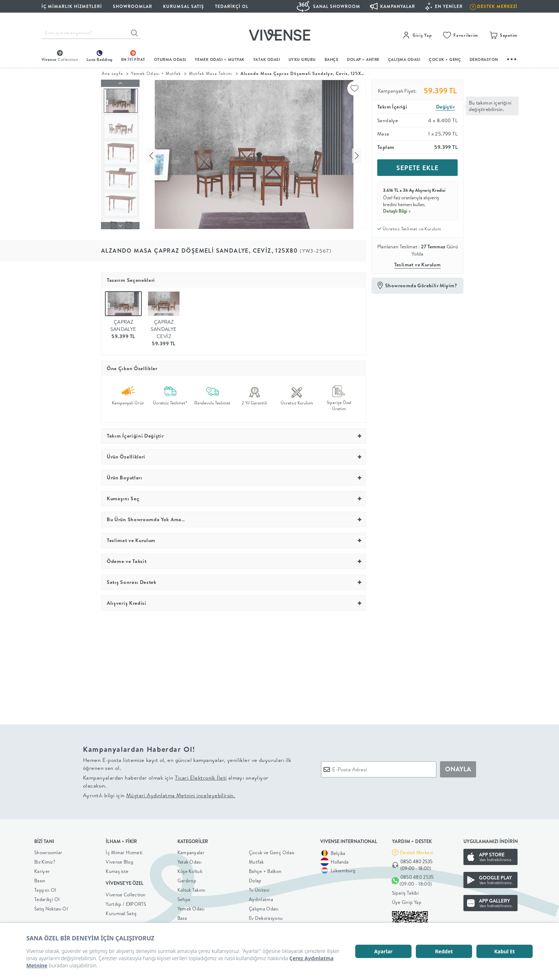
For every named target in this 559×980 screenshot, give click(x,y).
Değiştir (445, 107)
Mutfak (256, 860)
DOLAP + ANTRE (363, 59)
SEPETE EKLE (417, 168)
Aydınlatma (261, 897)
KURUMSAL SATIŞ (184, 6)
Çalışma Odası (264, 907)
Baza (182, 916)
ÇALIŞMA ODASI (404, 59)
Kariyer (42, 869)
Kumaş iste (117, 869)
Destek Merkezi (416, 851)
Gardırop (187, 879)
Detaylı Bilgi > (397, 211)
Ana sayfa (112, 73)
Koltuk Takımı (192, 888)
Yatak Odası (267, 59)
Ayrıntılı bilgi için (159, 793)
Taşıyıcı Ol (45, 888)
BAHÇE (332, 59)
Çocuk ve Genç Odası (272, 851)
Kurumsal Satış (121, 912)
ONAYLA (458, 768)
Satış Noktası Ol (51, 907)
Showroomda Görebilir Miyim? (421, 285)
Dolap (255, 879)
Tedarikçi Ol (232, 6)
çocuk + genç (445, 59)
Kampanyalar (191, 851)
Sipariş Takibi (405, 891)
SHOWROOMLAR (133, 6)
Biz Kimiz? (45, 860)
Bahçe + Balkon (265, 869)
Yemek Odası (191, 907)
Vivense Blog (119, 860)
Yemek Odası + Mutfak (220, 59)
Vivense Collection (126, 893)
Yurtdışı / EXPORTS (126, 902)
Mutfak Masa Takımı (211, 73)
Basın (40, 879)
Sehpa (184, 897)
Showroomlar (48, 851)
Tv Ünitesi (259, 888)
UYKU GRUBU (302, 59)
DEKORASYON (484, 59)
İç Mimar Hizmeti (124, 851)
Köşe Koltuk (190, 869)
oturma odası (170, 59)
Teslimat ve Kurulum (418, 265)
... (512, 58)
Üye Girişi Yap (407, 901)
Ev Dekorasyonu (266, 916)
